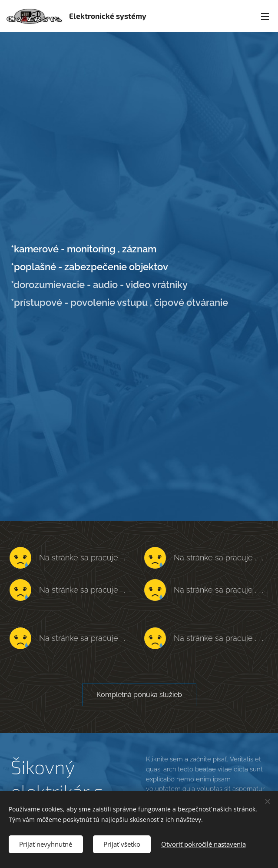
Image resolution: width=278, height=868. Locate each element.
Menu (265, 17)
